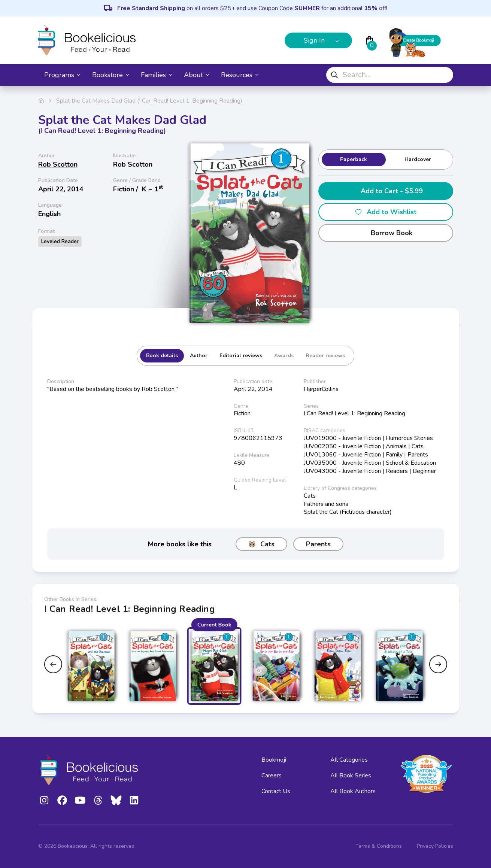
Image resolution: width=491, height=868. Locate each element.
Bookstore (110, 75)
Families (156, 75)
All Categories (349, 760)
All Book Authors (353, 791)
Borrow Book (386, 233)
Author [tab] (199, 356)
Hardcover (418, 159)
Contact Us (276, 791)
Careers (272, 776)
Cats (261, 544)
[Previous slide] (53, 664)
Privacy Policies (435, 846)
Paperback (354, 159)
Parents (318, 544)
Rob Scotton (58, 164)
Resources (240, 75)
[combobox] (390, 75)
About (196, 75)
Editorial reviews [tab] (241, 356)
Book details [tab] (162, 356)
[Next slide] (438, 664)
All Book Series (351, 776)
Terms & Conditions (379, 846)
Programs (62, 75)
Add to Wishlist (386, 212)
